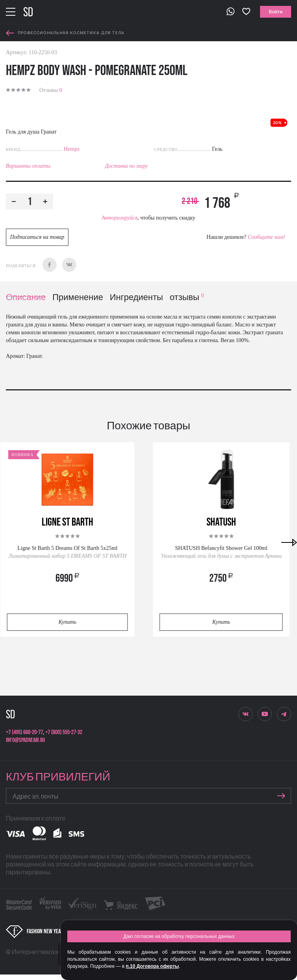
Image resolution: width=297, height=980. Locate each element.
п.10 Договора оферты (152, 966)
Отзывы (51, 90)
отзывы (187, 298)
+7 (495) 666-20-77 (24, 732)
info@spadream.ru (25, 740)
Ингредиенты (136, 298)
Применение (78, 298)
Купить (67, 622)
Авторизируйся (119, 218)
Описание (26, 298)
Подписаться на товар (37, 237)
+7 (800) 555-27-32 (64, 732)
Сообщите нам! (267, 237)
